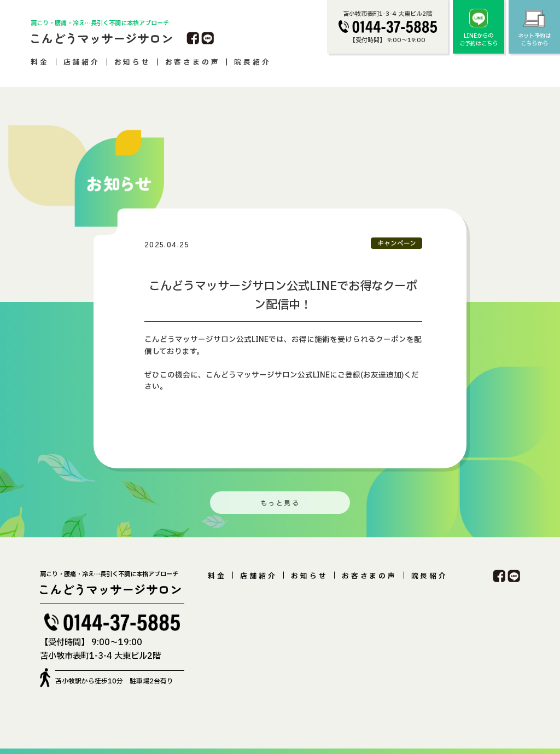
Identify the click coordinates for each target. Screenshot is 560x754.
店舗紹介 (82, 62)
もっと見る (280, 503)
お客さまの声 (193, 62)
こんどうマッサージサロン (101, 38)
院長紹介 (252, 62)
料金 (40, 62)
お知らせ (133, 62)
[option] (278, 337)
